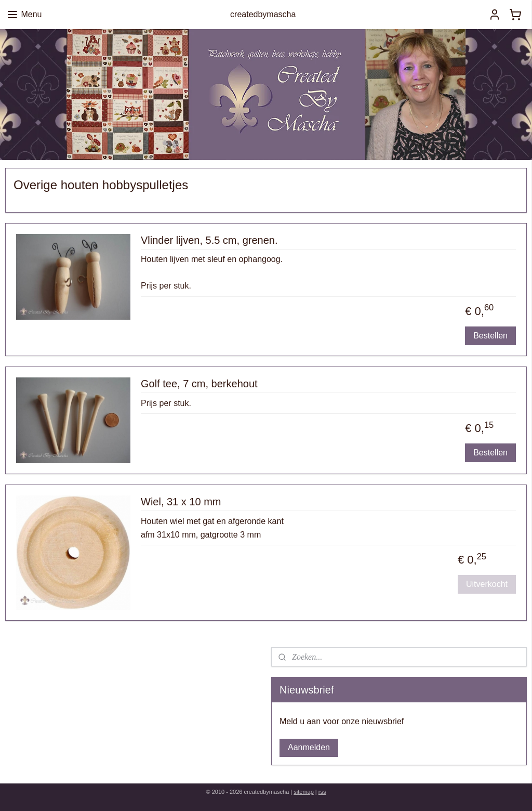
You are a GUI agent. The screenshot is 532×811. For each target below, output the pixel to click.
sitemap (304, 792)
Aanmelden (309, 747)
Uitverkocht (487, 584)
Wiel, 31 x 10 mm (181, 502)
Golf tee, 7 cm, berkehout (199, 384)
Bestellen (490, 336)
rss (322, 792)
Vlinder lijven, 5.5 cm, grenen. (209, 240)
